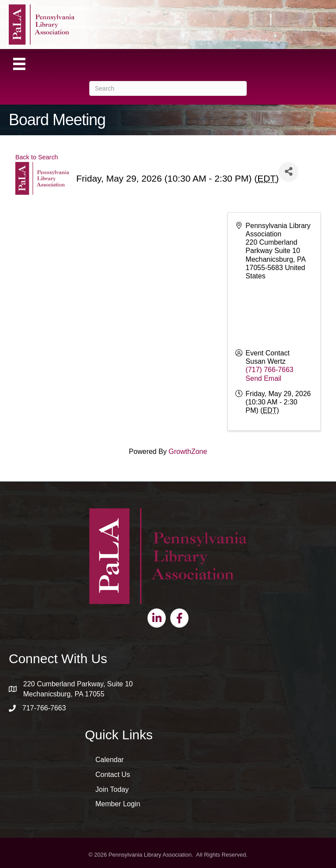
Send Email (263, 378)
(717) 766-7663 (269, 370)
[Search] (168, 88)
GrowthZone (188, 452)
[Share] (289, 172)
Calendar (110, 760)
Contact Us (113, 775)
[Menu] (19, 64)
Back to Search (37, 157)
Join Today (112, 789)
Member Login (118, 804)
